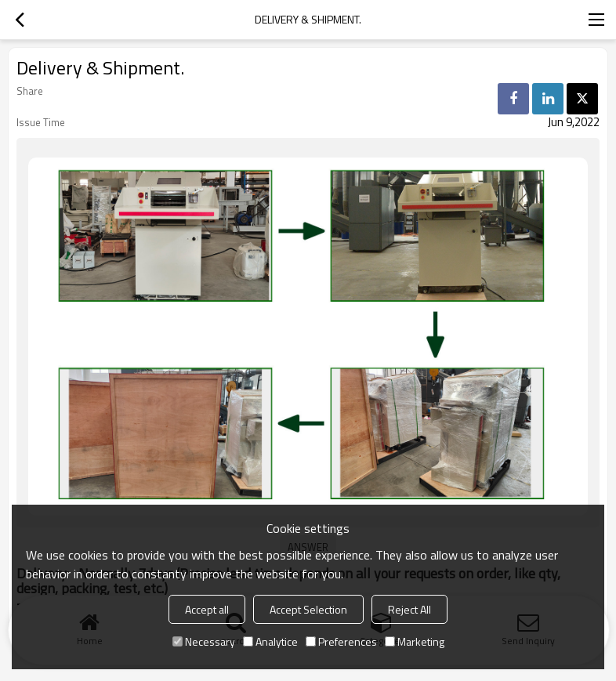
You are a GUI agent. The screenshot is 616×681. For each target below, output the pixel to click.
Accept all (207, 609)
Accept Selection (308, 609)
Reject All (409, 609)
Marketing (415, 641)
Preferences (341, 641)
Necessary (204, 641)
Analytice (270, 641)
